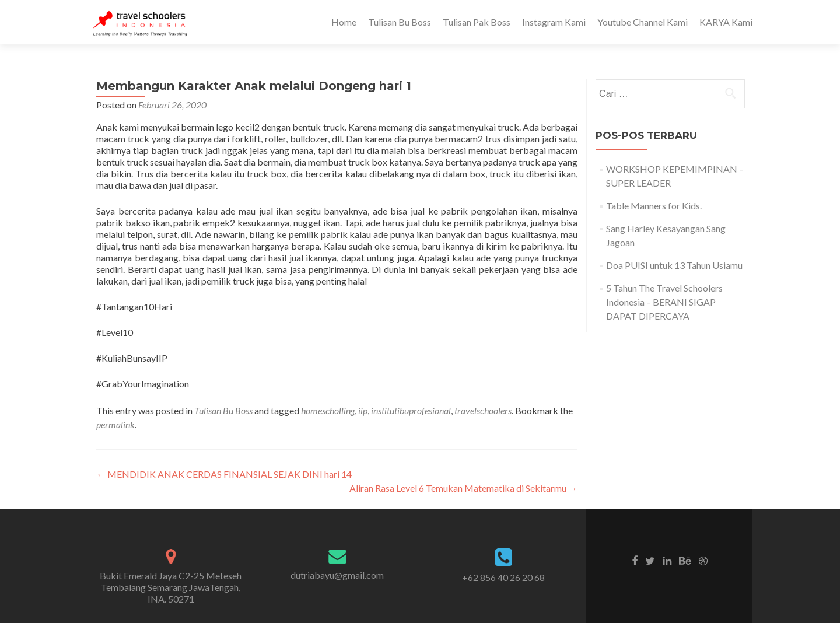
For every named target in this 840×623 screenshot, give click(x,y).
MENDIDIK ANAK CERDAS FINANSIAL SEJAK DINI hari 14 (224, 474)
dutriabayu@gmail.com (337, 575)
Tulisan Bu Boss (400, 22)
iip (363, 410)
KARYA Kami (726, 22)
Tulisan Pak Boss (477, 22)
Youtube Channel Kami (643, 22)
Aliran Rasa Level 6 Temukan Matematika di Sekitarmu (463, 488)
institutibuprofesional (411, 410)
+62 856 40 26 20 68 (503, 577)
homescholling (328, 410)
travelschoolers (483, 410)
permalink (116, 424)
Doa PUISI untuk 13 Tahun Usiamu (674, 265)
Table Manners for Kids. (654, 206)
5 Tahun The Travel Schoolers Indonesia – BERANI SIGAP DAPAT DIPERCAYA (664, 302)
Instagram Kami (554, 22)
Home (344, 22)
